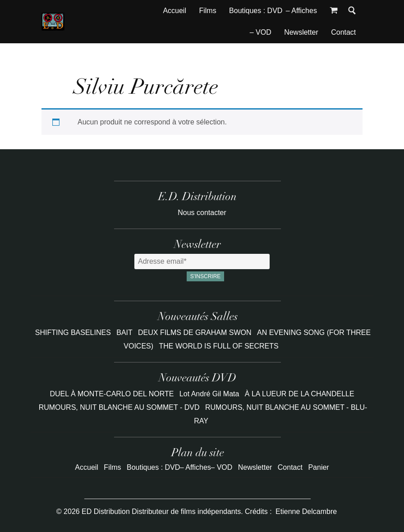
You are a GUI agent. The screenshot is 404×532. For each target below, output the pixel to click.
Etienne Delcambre (306, 511)
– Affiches (301, 11)
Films (207, 11)
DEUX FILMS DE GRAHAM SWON (196, 332)
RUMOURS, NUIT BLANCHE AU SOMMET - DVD (119, 407)
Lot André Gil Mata (209, 394)
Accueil (174, 11)
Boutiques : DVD (256, 11)
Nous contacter (202, 213)
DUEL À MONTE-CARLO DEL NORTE (112, 394)
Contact (343, 32)
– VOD (261, 32)
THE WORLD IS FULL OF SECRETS (219, 346)
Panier (318, 467)
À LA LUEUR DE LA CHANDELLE (300, 394)
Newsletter (301, 32)
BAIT (125, 332)
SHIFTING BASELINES (74, 332)
